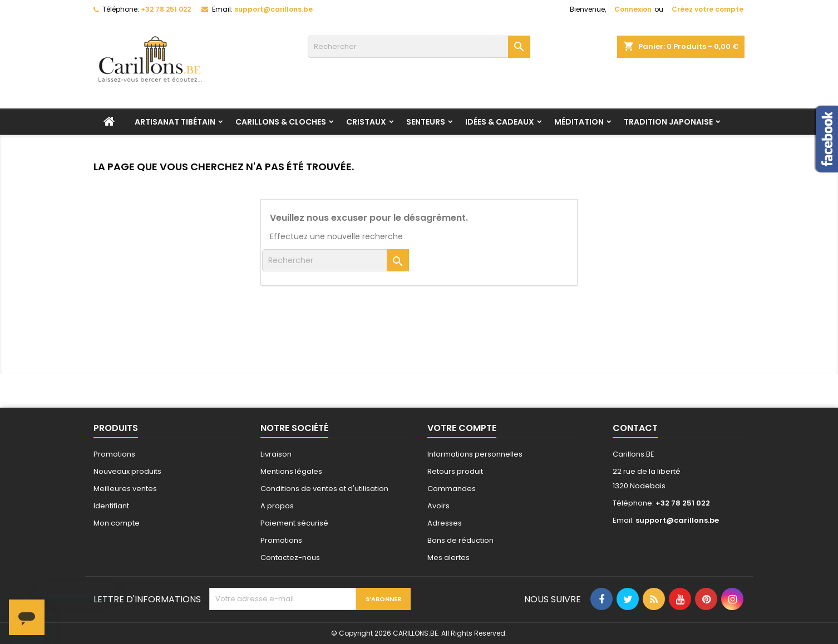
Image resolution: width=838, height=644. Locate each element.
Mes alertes (448, 558)
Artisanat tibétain (175, 122)
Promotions (114, 454)
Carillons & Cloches (281, 122)
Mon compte (117, 523)
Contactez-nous (290, 558)
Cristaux (366, 122)
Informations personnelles (475, 454)
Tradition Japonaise (668, 122)
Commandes (452, 489)
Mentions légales (291, 471)
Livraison (276, 454)
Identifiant (111, 506)
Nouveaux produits (127, 471)
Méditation (579, 122)
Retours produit (455, 471)
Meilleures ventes (125, 489)
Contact (635, 428)
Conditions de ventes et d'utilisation (324, 489)
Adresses (445, 523)
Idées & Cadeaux (500, 122)
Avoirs (438, 506)
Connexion (633, 9)
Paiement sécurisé (294, 523)
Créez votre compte (708, 9)
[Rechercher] (419, 47)
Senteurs (426, 122)
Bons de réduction (460, 540)
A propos (277, 506)
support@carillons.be (273, 9)
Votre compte (462, 428)
